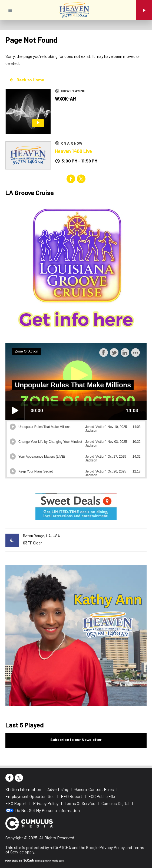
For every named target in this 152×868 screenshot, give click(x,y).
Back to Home (27, 80)
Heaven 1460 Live (73, 151)
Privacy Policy (112, 847)
